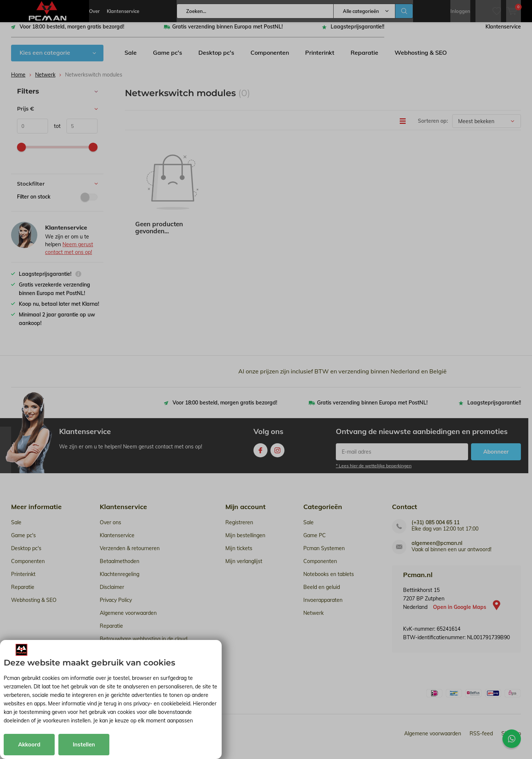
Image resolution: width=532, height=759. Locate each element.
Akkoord (29, 744)
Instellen (84, 744)
